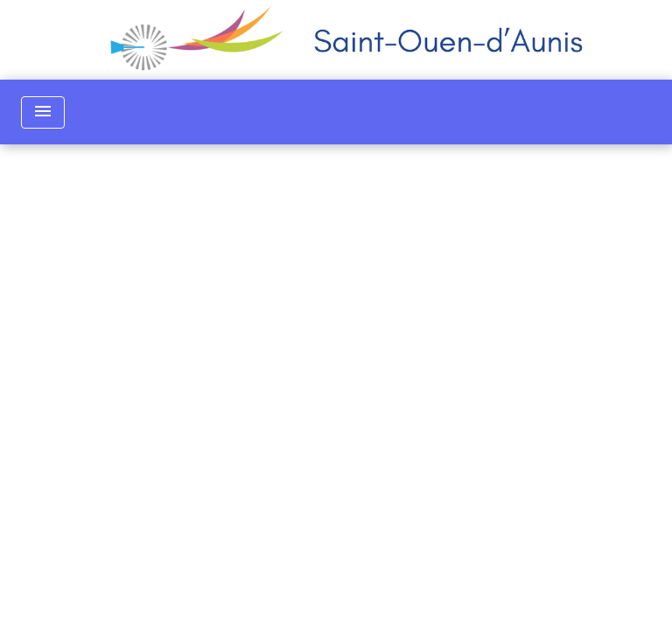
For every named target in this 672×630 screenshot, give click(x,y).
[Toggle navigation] (43, 112)
